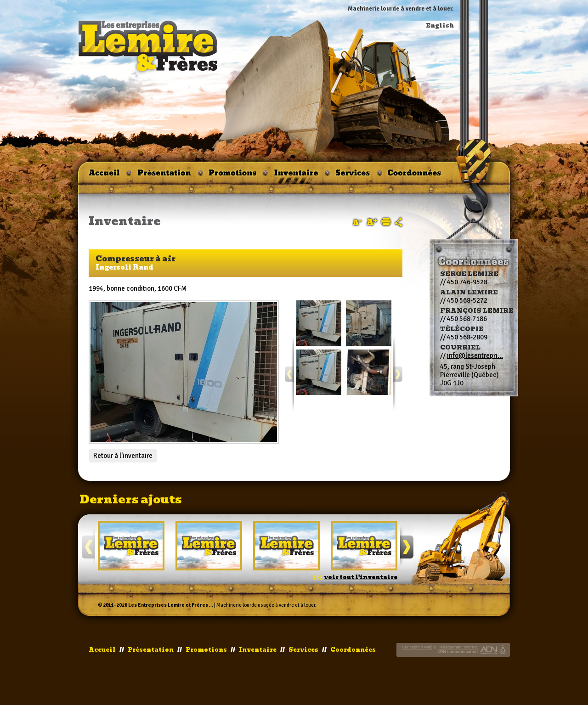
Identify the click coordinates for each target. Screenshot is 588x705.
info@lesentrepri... (475, 355)
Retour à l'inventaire (123, 456)
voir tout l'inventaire (361, 577)
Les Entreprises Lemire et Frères (168, 605)
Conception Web (417, 647)
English (440, 26)
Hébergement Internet (458, 647)
